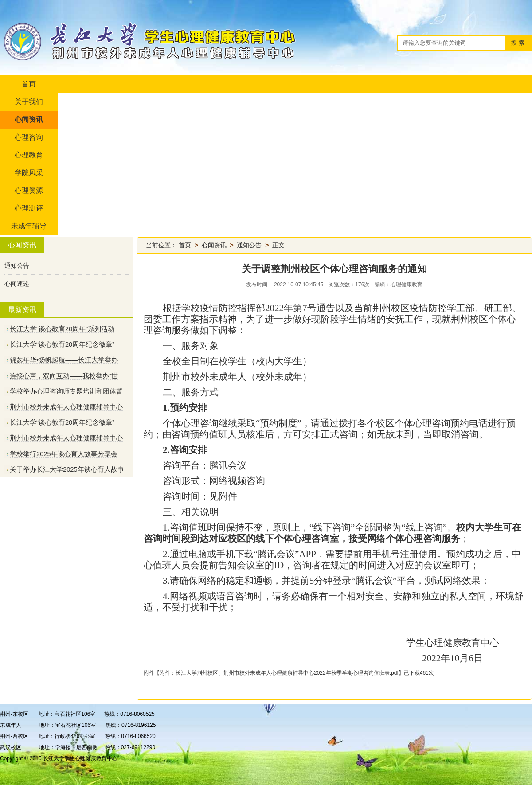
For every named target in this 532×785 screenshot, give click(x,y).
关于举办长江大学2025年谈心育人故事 (67, 469)
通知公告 (17, 266)
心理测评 (29, 208)
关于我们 (29, 102)
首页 (29, 84)
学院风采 (29, 173)
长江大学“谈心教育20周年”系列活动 (62, 329)
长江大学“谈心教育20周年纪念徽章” (62, 344)
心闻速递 (17, 284)
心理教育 (29, 155)
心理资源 (29, 190)
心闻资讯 (29, 119)
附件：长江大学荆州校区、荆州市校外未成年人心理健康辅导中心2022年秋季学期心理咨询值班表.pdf (279, 673)
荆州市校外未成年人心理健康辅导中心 (66, 407)
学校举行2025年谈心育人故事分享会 (64, 454)
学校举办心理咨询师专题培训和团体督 (66, 391)
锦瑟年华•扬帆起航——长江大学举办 (64, 360)
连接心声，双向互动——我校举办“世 (64, 376)
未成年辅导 (29, 226)
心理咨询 (29, 137)
